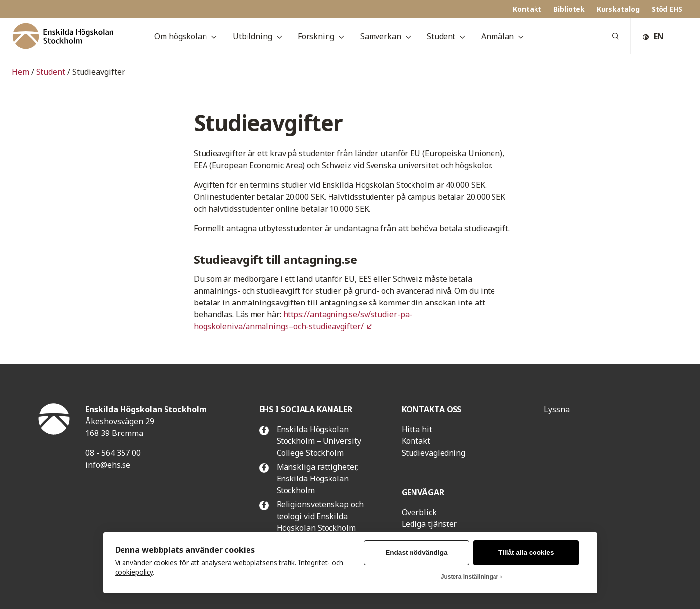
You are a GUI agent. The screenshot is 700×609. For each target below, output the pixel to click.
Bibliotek (569, 9)
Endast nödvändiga (416, 552)
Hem (21, 72)
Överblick (419, 512)
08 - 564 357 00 (113, 453)
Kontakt (527, 9)
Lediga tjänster (430, 524)
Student (51, 72)
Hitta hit (417, 429)
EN (653, 36)
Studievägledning (433, 453)
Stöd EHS (667, 9)
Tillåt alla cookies (526, 552)
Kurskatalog (618, 9)
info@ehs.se (108, 465)
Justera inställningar (470, 577)
